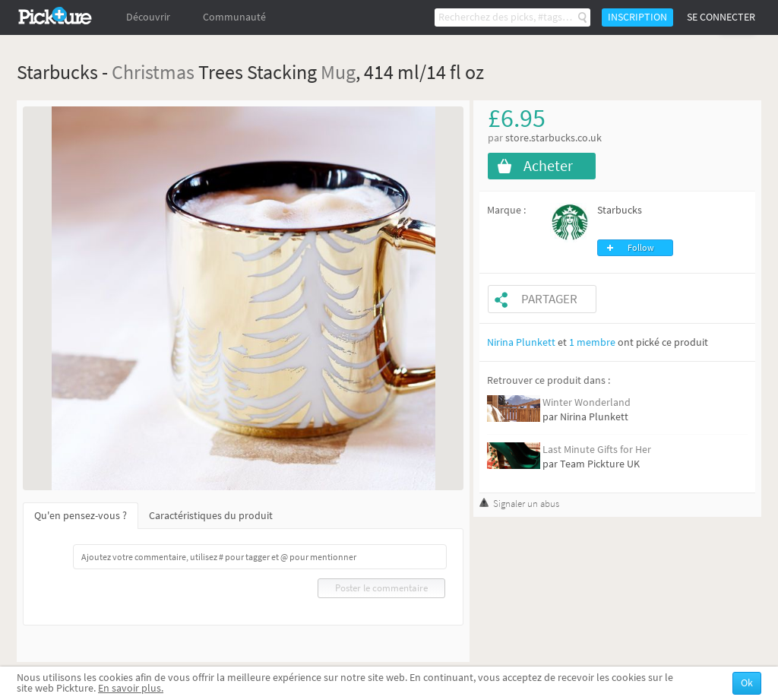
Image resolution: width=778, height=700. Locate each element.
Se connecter (721, 17)
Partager (549, 299)
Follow (641, 248)
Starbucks (620, 210)
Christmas (153, 72)
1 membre (592, 342)
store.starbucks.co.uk (553, 138)
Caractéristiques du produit (211, 516)
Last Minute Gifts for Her (597, 450)
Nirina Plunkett (521, 342)
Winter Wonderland (587, 402)
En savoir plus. (131, 688)
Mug (338, 72)
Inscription (637, 17)
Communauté (234, 17)
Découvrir (148, 17)
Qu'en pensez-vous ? (81, 516)
